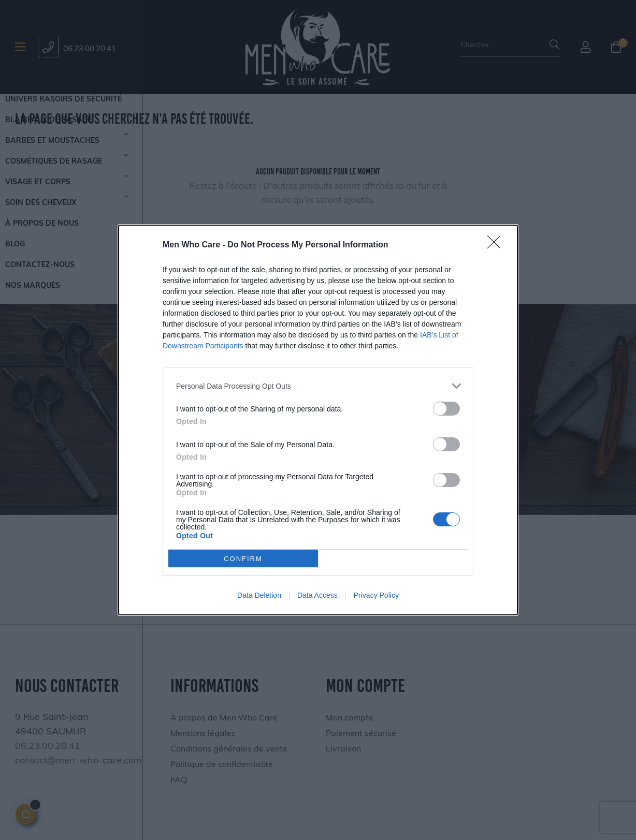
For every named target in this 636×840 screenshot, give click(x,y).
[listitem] (318, 386)
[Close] (497, 245)
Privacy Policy (376, 595)
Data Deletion (259, 595)
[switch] (446, 409)
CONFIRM (243, 558)
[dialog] (318, 420)
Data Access (317, 595)
